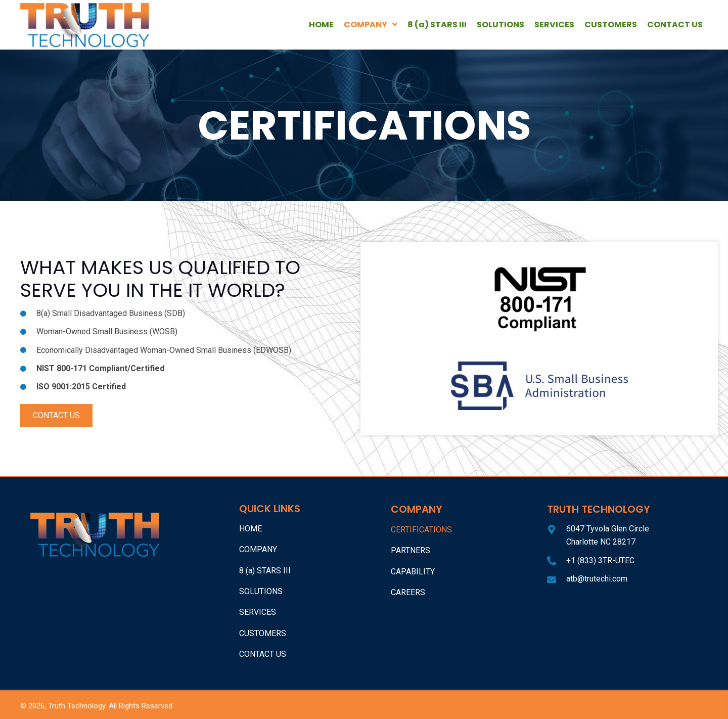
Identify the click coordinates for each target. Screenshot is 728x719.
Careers (408, 592)
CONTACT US (263, 654)
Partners (411, 550)
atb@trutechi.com (597, 579)
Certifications (421, 530)
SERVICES (258, 612)
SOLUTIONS (261, 591)
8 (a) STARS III (265, 571)
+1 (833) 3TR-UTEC (600, 560)
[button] (56, 416)
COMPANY (258, 549)
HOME (251, 529)
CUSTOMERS (263, 633)
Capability (413, 572)
